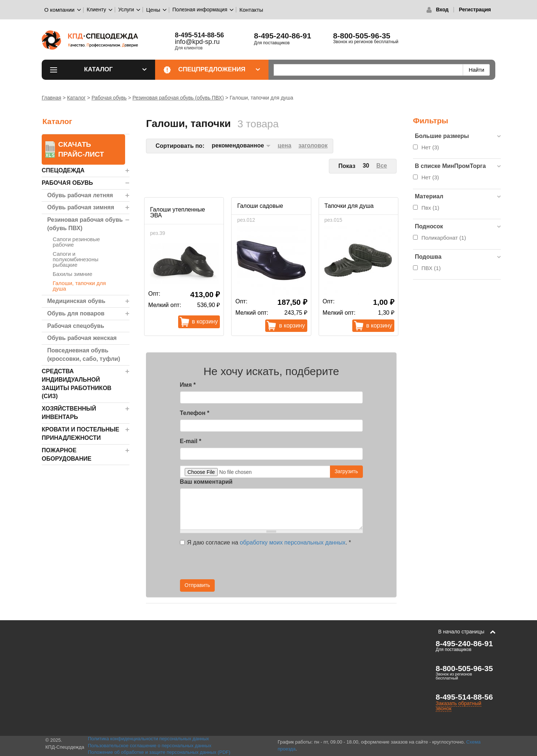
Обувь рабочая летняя (80, 195)
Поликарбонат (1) (444, 238)
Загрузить (346, 471)
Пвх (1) (430, 208)
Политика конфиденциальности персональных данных (148, 739)
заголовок (313, 145)
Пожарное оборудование (67, 454)
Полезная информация (200, 10)
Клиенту (96, 10)
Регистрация (475, 10)
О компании (59, 10)
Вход (442, 10)
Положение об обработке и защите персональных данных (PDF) (159, 752)
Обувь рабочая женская (82, 338)
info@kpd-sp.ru (197, 42)
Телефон (195, 413)
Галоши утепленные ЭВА (177, 212)
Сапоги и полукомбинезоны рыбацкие (76, 259)
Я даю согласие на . (266, 542)
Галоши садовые (260, 206)
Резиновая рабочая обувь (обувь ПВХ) (178, 98)
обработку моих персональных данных (293, 542)
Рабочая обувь (109, 98)
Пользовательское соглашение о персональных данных (150, 746)
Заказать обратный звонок (459, 706)
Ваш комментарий (206, 482)
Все (382, 166)
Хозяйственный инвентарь (69, 413)
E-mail (191, 441)
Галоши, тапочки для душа (79, 286)
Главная (51, 98)
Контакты (251, 10)
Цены (153, 10)
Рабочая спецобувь (76, 326)
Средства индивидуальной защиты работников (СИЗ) (77, 384)
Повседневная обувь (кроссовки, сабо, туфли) (84, 355)
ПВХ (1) (431, 268)
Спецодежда (63, 170)
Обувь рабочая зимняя (81, 207)
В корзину (205, 321)
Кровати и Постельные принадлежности (80, 434)
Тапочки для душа (349, 206)
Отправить (197, 585)
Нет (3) (430, 147)
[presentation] (297, 565)
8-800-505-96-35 (362, 36)
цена (284, 145)
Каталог (115, 69)
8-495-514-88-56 (199, 35)
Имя (188, 385)
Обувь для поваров (76, 313)
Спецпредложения (219, 69)
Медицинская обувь (76, 301)
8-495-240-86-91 (282, 36)
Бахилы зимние (72, 274)
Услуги (126, 10)
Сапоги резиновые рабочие (76, 242)
